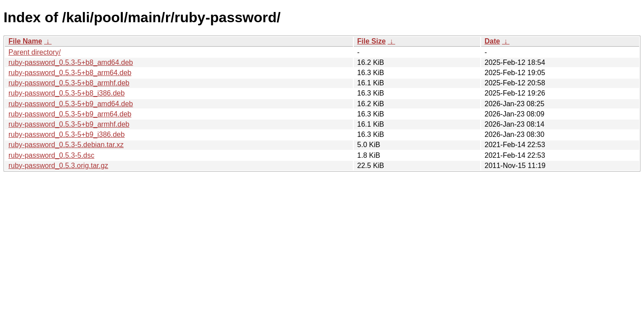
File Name (25, 41)
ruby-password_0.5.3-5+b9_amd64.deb (71, 104)
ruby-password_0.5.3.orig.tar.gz (58, 166)
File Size (372, 41)
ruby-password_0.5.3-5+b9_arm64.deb (70, 114)
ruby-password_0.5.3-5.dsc (51, 155)
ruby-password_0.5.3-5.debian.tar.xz (66, 145)
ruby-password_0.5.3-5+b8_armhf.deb (69, 83)
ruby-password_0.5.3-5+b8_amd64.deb (71, 62)
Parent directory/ (34, 52)
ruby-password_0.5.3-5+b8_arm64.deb (70, 73)
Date (492, 41)
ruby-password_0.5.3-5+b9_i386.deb (67, 134)
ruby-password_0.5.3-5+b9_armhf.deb (69, 124)
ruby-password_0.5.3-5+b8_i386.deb (67, 93)
